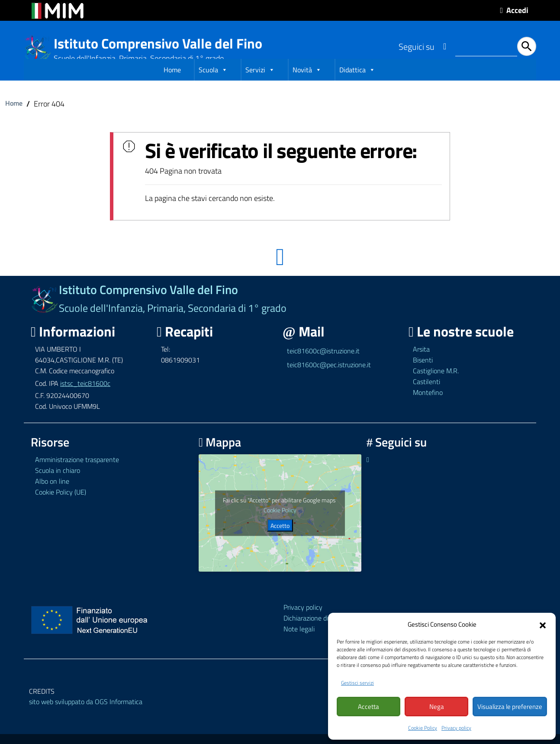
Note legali (299, 644)
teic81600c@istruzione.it (323, 366)
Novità (307, 86)
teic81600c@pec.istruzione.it (329, 380)
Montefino (428, 408)
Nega (437, 707)
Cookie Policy (423, 728)
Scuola (213, 86)
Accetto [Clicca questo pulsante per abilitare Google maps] (280, 541)
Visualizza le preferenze (510, 707)
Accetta (369, 707)
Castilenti (426, 397)
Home (172, 86)
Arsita (421, 365)
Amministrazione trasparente (77, 475)
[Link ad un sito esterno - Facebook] (445, 46)
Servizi (260, 86)
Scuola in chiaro (58, 486)
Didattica (357, 86)
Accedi (517, 10)
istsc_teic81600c (85, 398)
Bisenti (423, 375)
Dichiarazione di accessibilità (324, 633)
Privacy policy (456, 728)
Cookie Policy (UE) (61, 508)
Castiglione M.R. (436, 386)
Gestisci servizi (357, 683)
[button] (543, 625)
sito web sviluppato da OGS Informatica (86, 717)
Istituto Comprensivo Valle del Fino (158, 44)
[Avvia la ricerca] (527, 46)
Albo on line (52, 497)
